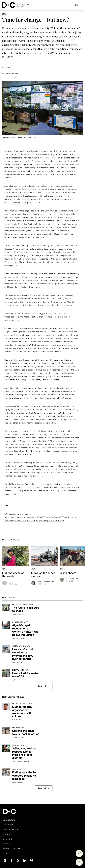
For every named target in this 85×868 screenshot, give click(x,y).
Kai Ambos (18, 662)
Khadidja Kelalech (20, 638)
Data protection (10, 829)
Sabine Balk (72, 578)
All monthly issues (11, 848)
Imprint (6, 853)
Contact (7, 844)
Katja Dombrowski (46, 581)
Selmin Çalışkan (20, 737)
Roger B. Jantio (20, 680)
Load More (44, 686)
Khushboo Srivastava (21, 761)
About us (7, 834)
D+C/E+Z (18, 720)
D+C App (7, 839)
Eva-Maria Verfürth (21, 614)
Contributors (9, 820)
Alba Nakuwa (19, 782)
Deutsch (76, 5)
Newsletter (8, 825)
